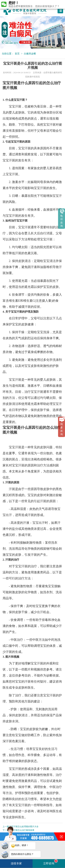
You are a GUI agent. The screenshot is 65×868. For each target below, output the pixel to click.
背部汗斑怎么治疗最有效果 (22, 830)
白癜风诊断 (30, 54)
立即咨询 (50, 862)
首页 (17, 54)
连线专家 (16, 863)
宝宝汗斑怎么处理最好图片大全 (24, 827)
